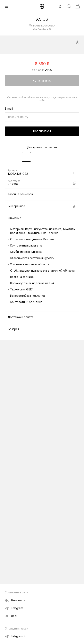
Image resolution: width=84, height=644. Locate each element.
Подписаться (42, 131)
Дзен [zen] (11, 616)
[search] (69, 6)
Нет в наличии (42, 81)
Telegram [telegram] (14, 608)
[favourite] (60, 6)
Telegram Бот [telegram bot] (17, 637)
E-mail (9, 109)
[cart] (78, 6)
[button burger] (6, 6)
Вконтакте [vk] (15, 600)
